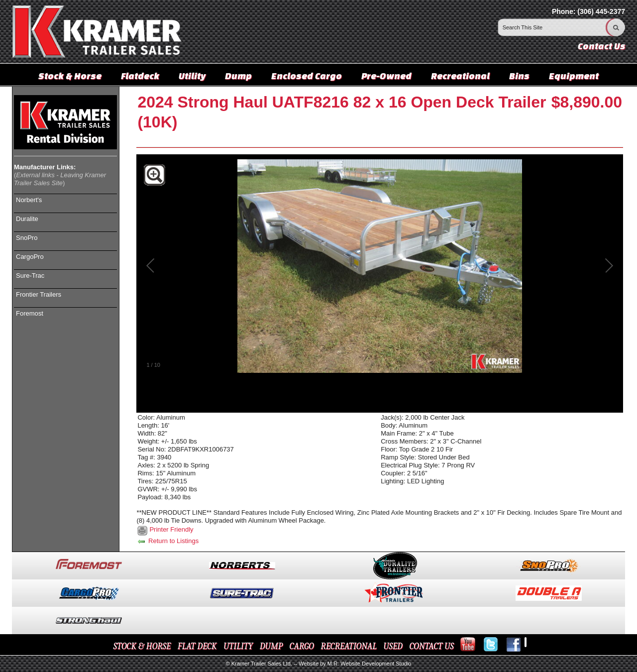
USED (393, 646)
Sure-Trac (30, 276)
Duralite (27, 219)
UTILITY (238, 646)
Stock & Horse (70, 76)
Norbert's (29, 200)
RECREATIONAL (348, 646)
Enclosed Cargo (307, 76)
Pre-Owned (386, 76)
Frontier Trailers (39, 294)
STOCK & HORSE (142, 646)
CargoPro (30, 257)
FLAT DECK (197, 646)
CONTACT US (431, 646)
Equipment (574, 76)
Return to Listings (167, 541)
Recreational (460, 76)
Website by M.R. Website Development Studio (355, 664)
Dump (238, 76)
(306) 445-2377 (601, 11)
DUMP (271, 646)
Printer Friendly (171, 529)
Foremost (30, 313)
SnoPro (27, 238)
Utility (192, 76)
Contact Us (601, 46)
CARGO (302, 646)
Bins (519, 76)
